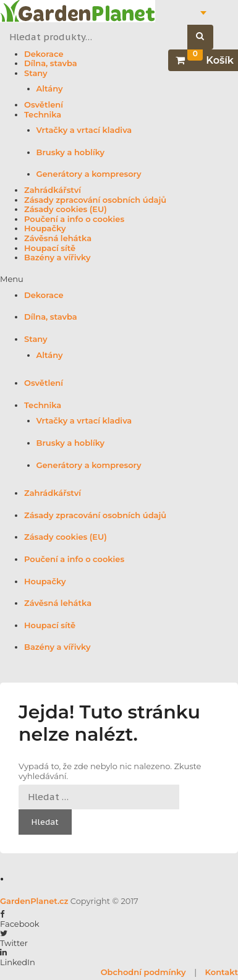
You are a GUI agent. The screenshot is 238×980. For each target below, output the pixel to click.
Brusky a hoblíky (71, 152)
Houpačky (45, 228)
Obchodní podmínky (143, 972)
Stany (36, 73)
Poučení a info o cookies (74, 219)
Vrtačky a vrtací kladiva (84, 130)
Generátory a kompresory (89, 174)
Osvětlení (44, 105)
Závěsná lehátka (58, 238)
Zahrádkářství (53, 190)
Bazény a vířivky (57, 258)
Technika (43, 115)
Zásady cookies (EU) (66, 209)
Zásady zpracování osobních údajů (95, 200)
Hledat (207, 37)
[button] (119, 279)
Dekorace (44, 54)
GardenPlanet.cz (34, 901)
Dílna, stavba (51, 63)
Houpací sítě (50, 248)
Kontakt (222, 972)
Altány (50, 89)
